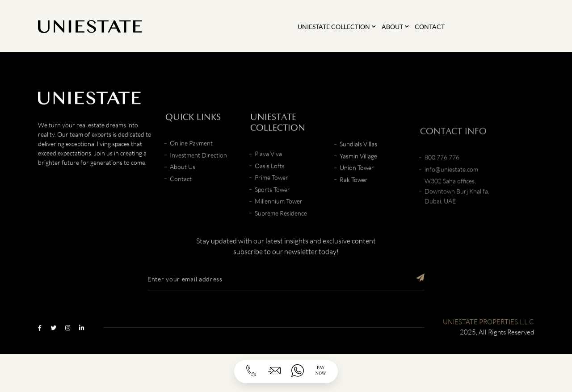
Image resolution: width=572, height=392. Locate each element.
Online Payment (191, 166)
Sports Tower (272, 213)
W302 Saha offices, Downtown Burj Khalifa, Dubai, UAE (457, 223)
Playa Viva (268, 177)
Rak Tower (354, 196)
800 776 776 (442, 189)
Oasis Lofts (270, 189)
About (392, 27)
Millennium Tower (279, 224)
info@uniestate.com (451, 201)
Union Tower (357, 184)
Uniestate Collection (334, 27)
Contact (430, 27)
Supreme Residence (281, 236)
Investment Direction (198, 178)
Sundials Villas (358, 160)
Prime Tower (271, 201)
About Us (183, 190)
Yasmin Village (358, 172)
